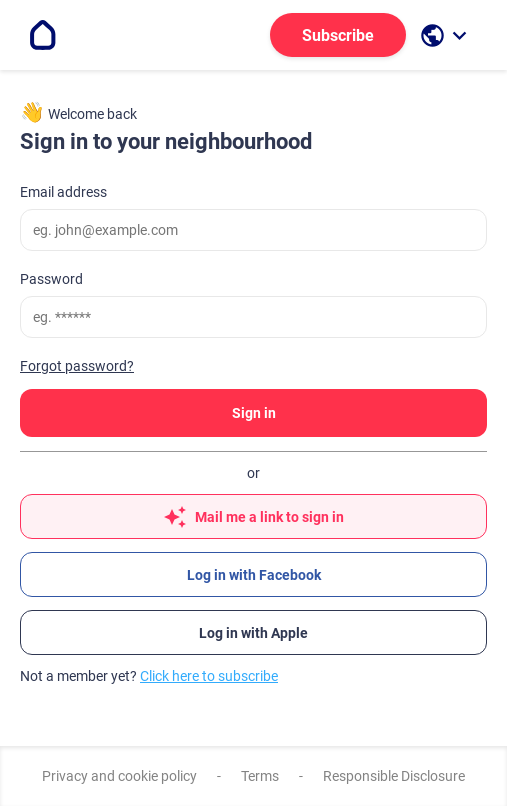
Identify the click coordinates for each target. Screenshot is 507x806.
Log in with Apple (253, 633)
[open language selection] (446, 35)
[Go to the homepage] (43, 35)
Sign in (254, 413)
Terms (260, 776)
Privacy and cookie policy (119, 776)
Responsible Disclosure (394, 776)
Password (51, 279)
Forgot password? (77, 366)
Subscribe (338, 35)
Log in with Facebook (254, 575)
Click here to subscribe (209, 676)
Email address (63, 192)
